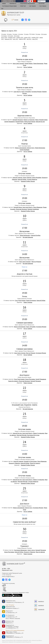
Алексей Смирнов (17, 177)
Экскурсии (41, 4)
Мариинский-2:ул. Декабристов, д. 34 (11, 612)
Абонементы (13, 4)
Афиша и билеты (8, 1)
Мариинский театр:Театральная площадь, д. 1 (12, 607)
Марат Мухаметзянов (41, 120)
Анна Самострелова (18, 63)
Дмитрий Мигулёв (22, 435)
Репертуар (23, 6)
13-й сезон (17, 36)
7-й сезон (26, 34)
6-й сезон (21, 34)
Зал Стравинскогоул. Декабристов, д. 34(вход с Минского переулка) (13, 617)
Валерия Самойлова (33, 209)
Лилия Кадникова (31, 300)
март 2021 (16, 39)
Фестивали (33, 6)
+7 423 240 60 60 (7, 575)
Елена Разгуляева (30, 379)
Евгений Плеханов (18, 120)
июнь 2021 (35, 39)
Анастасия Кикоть (28, 207)
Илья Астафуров (40, 552)
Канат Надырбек (26, 92)
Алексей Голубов (36, 235)
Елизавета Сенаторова (30, 461)
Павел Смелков (28, 302)
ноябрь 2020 (27, 37)
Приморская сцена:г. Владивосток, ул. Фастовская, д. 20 (13, 602)
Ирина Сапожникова (21, 148)
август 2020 (4, 37)
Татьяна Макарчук (32, 179)
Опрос (4, 587)
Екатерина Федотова (33, 435)
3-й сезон (4, 34)
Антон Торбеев (28, 67)
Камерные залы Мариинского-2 (10, 622)
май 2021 (29, 39)
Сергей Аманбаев (25, 150)
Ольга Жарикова (38, 207)
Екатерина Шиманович (21, 550)
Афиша (4, 4)
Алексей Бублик (22, 179)
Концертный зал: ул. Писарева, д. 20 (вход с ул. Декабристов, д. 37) (12, 627)
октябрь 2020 (20, 37)
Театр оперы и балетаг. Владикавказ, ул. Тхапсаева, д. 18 (15, 633)
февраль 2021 (8, 39)
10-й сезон (44, 34)
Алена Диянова (27, 177)
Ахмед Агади (31, 550)
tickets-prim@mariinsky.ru (8, 576)
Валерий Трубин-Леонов (28, 181)
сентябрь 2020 (12, 37)
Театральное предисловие (9, 6)
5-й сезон (15, 34)
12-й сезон (10, 36)
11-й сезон (4, 36)
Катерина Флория (37, 92)
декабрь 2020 (35, 37)
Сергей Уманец (29, 63)
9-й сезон (38, 34)
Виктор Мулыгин (36, 262)
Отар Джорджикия (20, 300)
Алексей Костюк (40, 122)
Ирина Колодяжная (30, 122)
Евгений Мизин (20, 122)
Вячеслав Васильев (22, 209)
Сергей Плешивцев (10, 122)
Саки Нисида (17, 92)
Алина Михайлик (37, 177)
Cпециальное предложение (27, 4)
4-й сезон (9, 34)
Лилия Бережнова (38, 63)
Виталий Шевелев (28, 237)
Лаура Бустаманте (13, 381)
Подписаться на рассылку (8, 583)
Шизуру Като (31, 148)
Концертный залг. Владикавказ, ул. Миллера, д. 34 (14, 637)
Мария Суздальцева (29, 120)
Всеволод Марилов (14, 463)
